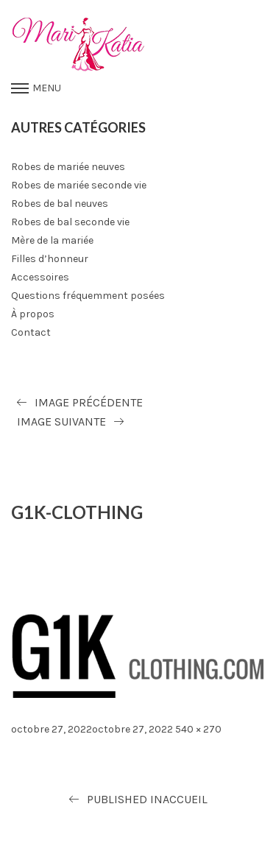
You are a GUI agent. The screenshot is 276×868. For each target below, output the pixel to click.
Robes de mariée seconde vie (79, 185)
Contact (31, 332)
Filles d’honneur (50, 259)
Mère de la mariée (52, 240)
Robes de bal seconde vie (70, 222)
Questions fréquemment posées (88, 296)
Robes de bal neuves (60, 204)
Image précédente (89, 402)
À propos (33, 314)
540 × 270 (198, 729)
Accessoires (40, 277)
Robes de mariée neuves (68, 167)
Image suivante (61, 421)
